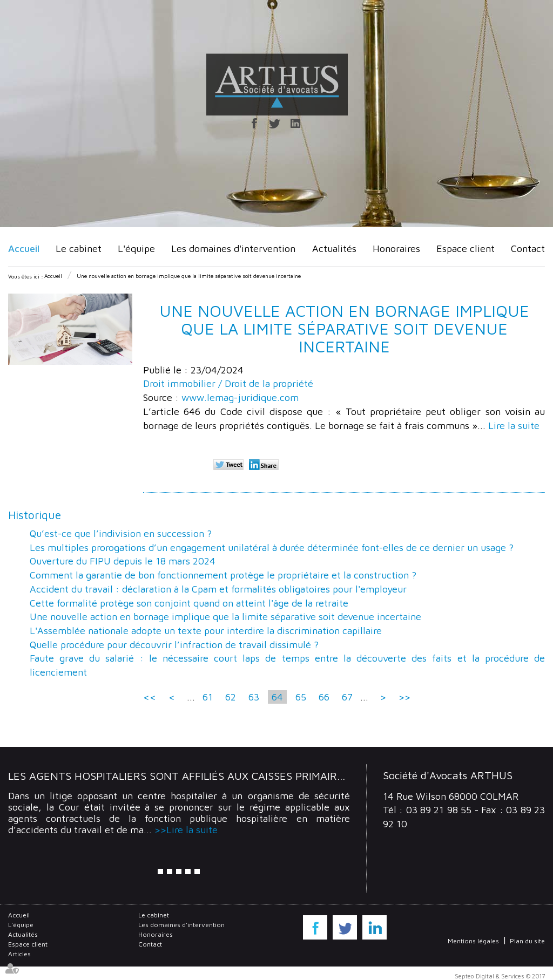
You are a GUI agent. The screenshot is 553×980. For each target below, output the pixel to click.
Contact (528, 249)
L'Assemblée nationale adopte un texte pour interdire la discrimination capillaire (206, 631)
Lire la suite (514, 426)
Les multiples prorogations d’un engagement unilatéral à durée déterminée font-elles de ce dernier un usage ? (272, 547)
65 (301, 697)
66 (324, 697)
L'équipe (136, 249)
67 (347, 697)
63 (254, 697)
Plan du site (527, 941)
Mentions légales (473, 941)
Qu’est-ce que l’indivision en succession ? (121, 533)
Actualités (334, 249)
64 (277, 697)
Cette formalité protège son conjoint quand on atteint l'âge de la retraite (189, 603)
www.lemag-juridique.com (240, 397)
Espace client (466, 249)
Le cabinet (79, 249)
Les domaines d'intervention (233, 249)
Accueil (24, 249)
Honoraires (396, 249)
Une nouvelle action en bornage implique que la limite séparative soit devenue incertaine (189, 276)
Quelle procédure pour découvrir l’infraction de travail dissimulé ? (174, 645)
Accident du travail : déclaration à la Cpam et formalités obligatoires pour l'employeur (218, 589)
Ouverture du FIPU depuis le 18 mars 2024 (123, 561)
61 (208, 697)
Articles (19, 954)
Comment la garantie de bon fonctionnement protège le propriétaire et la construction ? (223, 575)
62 (231, 697)
